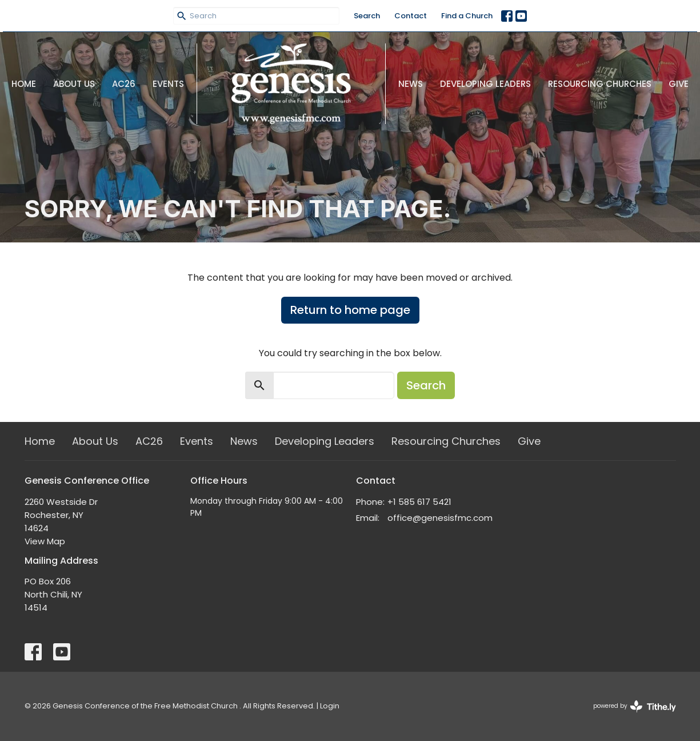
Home (24, 84)
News (411, 84)
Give (679, 84)
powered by (635, 706)
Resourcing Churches (600, 84)
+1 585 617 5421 (419, 502)
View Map (45, 541)
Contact (411, 16)
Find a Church (467, 16)
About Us (74, 84)
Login (330, 706)
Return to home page (350, 310)
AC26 (124, 84)
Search (367, 16)
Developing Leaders (485, 84)
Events (168, 84)
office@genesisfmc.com (440, 518)
